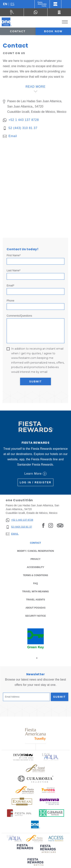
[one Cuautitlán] (7, 22)
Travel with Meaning (35, 592)
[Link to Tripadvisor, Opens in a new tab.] (60, 525)
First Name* (14, 255)
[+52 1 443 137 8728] (19, 520)
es (12, 4)
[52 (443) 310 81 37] (19, 527)
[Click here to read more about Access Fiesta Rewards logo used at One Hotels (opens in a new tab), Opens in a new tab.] (56, 838)
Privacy (35, 559)
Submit (35, 381)
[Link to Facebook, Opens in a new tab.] (43, 525)
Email (13, 136)
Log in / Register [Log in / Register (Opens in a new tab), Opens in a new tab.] (35, 482)
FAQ (35, 583)
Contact (18, 31)
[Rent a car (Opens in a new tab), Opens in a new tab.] (12, 12)
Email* (10, 285)
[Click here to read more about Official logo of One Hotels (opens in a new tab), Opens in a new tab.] (36, 825)
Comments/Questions (19, 316)
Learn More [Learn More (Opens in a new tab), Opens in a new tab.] (35, 474)
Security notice (35, 616)
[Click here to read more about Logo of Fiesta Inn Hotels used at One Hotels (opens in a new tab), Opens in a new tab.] (19, 813)
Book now (53, 31)
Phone (10, 301)
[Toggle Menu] (65, 22)
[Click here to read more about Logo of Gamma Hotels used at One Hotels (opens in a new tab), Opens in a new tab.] (51, 813)
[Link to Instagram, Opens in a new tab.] (51, 525)
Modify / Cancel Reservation (35, 551)
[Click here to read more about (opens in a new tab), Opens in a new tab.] (25, 849)
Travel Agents (36, 600)
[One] (55, 4)
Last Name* (14, 270)
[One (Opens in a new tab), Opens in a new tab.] (42, 4)
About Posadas (35, 608)
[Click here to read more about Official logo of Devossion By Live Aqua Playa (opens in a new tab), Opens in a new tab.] (23, 757)
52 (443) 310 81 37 (23, 128)
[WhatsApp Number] (36, 12)
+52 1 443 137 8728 (24, 120)
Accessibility (35, 567)
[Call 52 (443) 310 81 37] (59, 12)
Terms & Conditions (35, 575)
